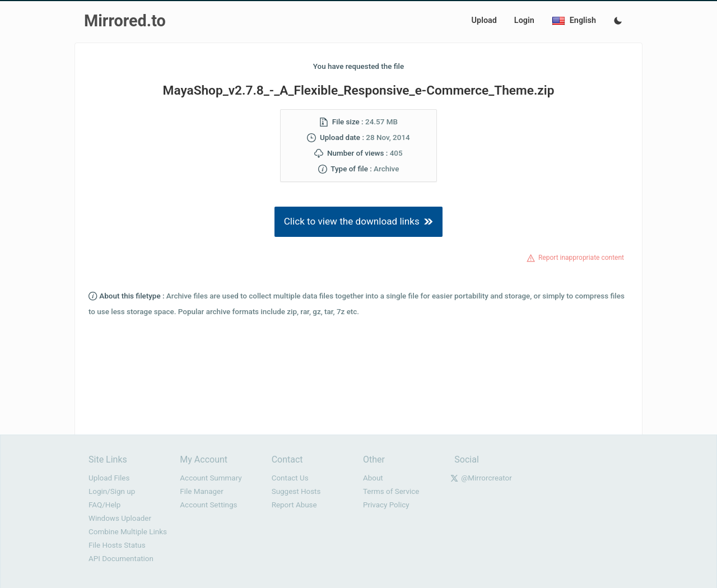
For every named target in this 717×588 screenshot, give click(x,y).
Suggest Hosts (296, 491)
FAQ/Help (104, 505)
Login (524, 20)
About (373, 478)
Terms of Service (391, 491)
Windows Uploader (120, 518)
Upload (484, 20)
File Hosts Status (117, 545)
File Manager (201, 491)
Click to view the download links (359, 221)
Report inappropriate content (581, 258)
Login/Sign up (112, 491)
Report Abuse (294, 505)
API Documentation (121, 559)
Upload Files (109, 478)
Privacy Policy (386, 505)
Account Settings (208, 505)
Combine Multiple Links (128, 532)
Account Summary (211, 478)
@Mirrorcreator (486, 478)
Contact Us (290, 478)
